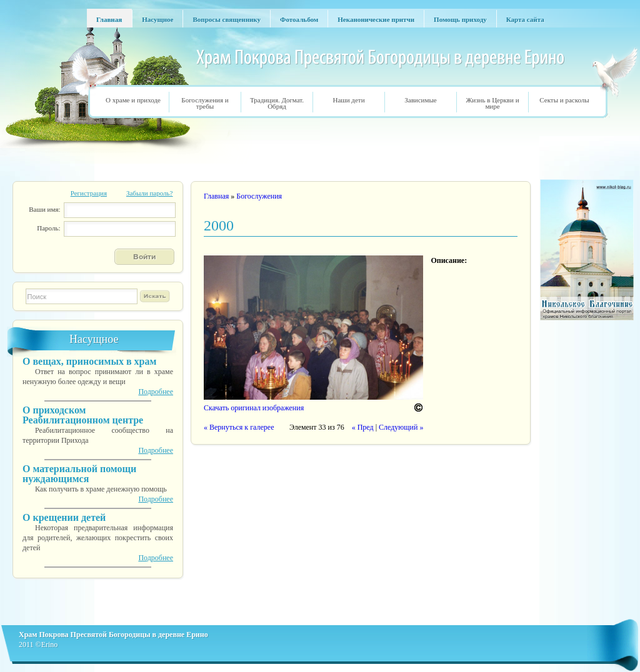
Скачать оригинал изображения (254, 408)
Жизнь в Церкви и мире (492, 103)
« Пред (363, 427)
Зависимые (420, 100)
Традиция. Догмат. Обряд (277, 103)
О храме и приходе (133, 100)
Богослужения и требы (205, 103)
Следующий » (401, 427)
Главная (216, 196)
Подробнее (156, 392)
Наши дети (348, 100)
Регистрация (89, 193)
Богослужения (259, 196)
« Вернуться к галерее (239, 427)
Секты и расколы (564, 100)
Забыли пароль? (150, 193)
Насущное (94, 339)
